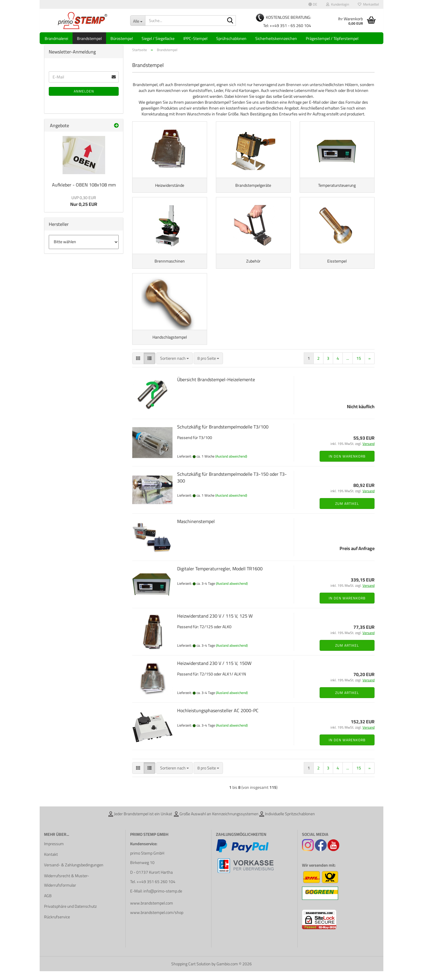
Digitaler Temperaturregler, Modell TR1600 (220, 577)
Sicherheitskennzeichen (276, 38)
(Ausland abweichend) (231, 465)
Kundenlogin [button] (338, 4)
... (348, 367)
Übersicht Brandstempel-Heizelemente (216, 388)
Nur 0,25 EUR (84, 205)
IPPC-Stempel (195, 38)
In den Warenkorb (347, 465)
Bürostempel (122, 38)
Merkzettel (368, 4)
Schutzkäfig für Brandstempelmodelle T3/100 (223, 436)
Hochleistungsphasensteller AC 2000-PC (218, 719)
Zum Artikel (347, 512)
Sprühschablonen (231, 38)
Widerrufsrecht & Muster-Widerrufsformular (67, 889)
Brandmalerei (56, 38)
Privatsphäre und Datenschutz (70, 915)
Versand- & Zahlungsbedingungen (74, 874)
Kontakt (51, 863)
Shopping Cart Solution (191, 973)
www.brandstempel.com (152, 912)
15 (359, 367)
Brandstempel (89, 38)
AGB (48, 905)
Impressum (54, 853)
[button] (313, 4)
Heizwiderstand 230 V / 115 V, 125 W (215, 625)
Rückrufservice (57, 926)
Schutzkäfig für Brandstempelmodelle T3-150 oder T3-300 (232, 486)
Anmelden (84, 94)
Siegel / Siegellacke (158, 38)
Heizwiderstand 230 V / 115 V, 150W (214, 672)
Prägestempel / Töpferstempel (332, 38)
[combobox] (174, 367)
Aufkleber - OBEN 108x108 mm (84, 188)
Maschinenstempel (196, 530)
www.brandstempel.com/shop (157, 922)
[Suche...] (138, 21)
